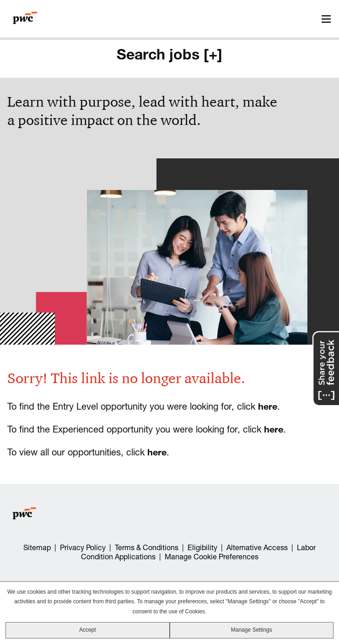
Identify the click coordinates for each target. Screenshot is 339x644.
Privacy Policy (83, 547)
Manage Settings (252, 630)
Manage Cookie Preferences (212, 557)
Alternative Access (257, 547)
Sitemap (37, 547)
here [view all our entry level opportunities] (268, 406)
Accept (88, 630)
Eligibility (202, 547)
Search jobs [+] (169, 54)
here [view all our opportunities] (157, 452)
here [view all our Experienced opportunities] (274, 429)
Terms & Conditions (147, 547)
